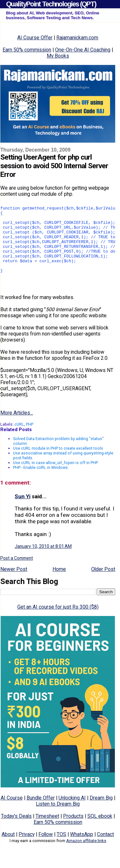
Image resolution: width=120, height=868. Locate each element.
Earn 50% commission (27, 50)
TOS (61, 850)
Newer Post (14, 584)
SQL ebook (100, 831)
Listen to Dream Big (58, 819)
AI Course (12, 813)
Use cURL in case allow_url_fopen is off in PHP (56, 478)
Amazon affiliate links (86, 856)
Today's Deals (16, 831)
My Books (58, 56)
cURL (19, 440)
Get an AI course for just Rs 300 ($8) (58, 622)
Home (59, 584)
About (8, 850)
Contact (105, 850)
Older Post (103, 584)
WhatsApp (82, 850)
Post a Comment (17, 573)
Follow (46, 850)
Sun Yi (23, 512)
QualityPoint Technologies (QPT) (51, 4)
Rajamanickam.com (77, 38)
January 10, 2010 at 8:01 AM (43, 562)
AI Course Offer (35, 38)
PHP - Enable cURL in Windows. (41, 483)
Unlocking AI (72, 813)
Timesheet (47, 831)
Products (73, 831)
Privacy (27, 850)
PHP (30, 440)
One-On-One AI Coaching (83, 50)
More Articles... (17, 428)
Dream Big (101, 813)
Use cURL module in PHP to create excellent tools (58, 464)
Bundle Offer (41, 813)
